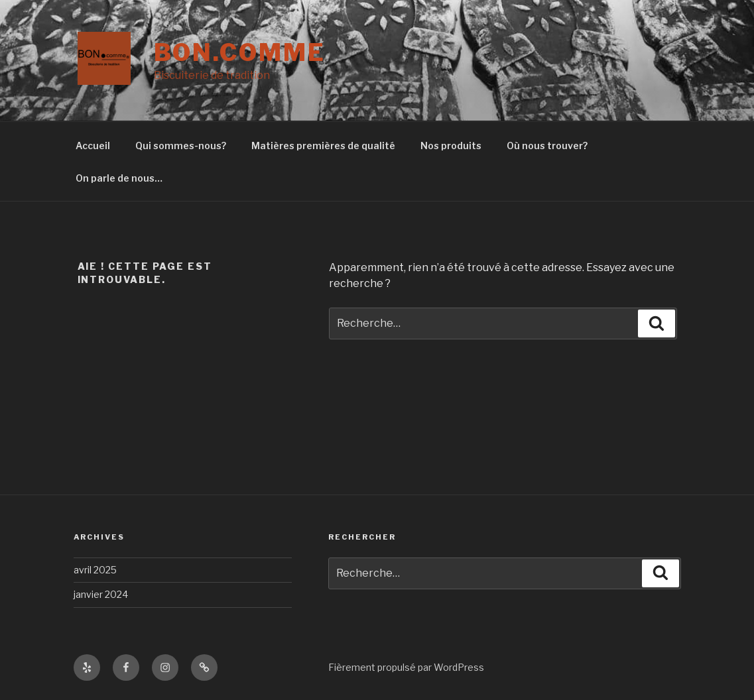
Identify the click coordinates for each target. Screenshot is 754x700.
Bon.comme (240, 52)
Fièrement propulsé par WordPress (406, 667)
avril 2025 (95, 570)
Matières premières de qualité (323, 146)
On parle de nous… (119, 178)
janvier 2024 (101, 594)
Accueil (93, 146)
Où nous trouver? (547, 146)
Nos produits (451, 146)
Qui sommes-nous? (181, 146)
